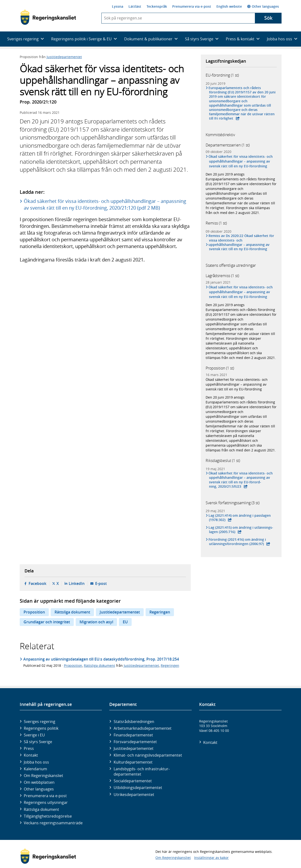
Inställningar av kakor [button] (211, 858)
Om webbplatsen (39, 782)
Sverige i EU (34, 735)
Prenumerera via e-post (192, 6)
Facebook (37, 583)
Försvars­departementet (135, 742)
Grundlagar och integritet (47, 622)
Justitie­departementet (134, 748)
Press (29, 748)
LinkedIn (77, 583)
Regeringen (160, 612)
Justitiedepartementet (64, 57)
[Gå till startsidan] (48, 17)
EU (125, 622)
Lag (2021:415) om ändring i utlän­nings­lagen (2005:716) (241, 530)
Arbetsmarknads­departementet (143, 728)
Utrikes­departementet (134, 795)
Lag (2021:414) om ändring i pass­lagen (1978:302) (240, 518)
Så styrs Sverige (38, 742)
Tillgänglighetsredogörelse (48, 816)
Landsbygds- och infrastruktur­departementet (142, 771)
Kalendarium (35, 769)
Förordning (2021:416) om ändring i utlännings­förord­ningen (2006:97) (238, 542)
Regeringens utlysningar (46, 802)
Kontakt (31, 755)
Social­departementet (133, 781)
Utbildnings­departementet (138, 788)
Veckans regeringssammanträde (53, 823)
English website (229, 6)
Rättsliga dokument (72, 612)
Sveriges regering (40, 722)
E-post (101, 583)
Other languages (263, 6)
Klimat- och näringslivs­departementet (148, 755)
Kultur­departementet (133, 762)
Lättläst (135, 6)
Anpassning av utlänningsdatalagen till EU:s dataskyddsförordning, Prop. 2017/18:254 (101, 659)
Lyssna (118, 6)
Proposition (34, 612)
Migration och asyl (96, 622)
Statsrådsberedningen (134, 722)
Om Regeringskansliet (43, 776)
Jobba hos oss (36, 762)
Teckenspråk (157, 6)
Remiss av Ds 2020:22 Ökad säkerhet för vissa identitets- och (242, 238)
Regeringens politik (41, 728)
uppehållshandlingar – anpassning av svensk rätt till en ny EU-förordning (239, 247)
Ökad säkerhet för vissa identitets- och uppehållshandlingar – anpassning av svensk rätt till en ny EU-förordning (241, 161)
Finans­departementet (133, 735)
